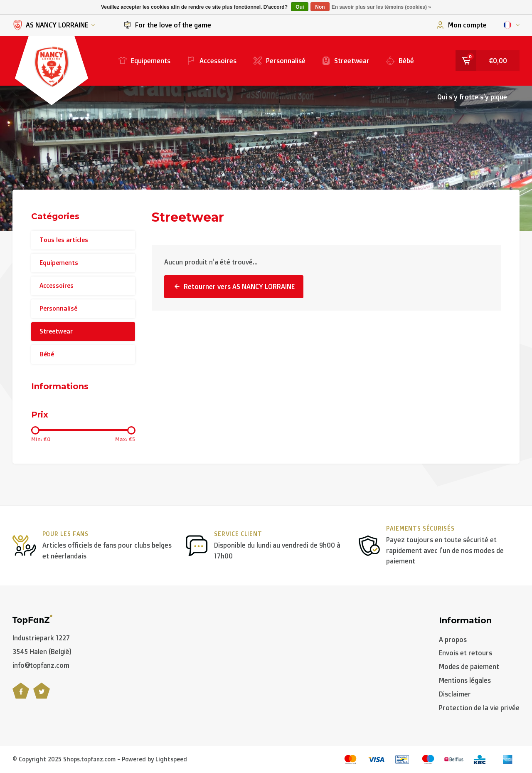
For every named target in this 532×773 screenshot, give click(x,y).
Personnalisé (279, 61)
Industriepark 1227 (41, 638)
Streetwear (346, 61)
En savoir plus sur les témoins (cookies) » (381, 7)
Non (320, 7)
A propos (453, 640)
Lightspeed (171, 759)
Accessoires (212, 61)
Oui (300, 7)
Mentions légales (465, 680)
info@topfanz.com (41, 665)
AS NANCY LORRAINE (54, 25)
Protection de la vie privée (479, 708)
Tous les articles (64, 240)
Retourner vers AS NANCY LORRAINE (234, 287)
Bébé (400, 61)
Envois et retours (465, 653)
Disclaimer (455, 694)
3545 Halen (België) (42, 652)
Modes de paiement (469, 667)
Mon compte (462, 25)
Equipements (144, 61)
